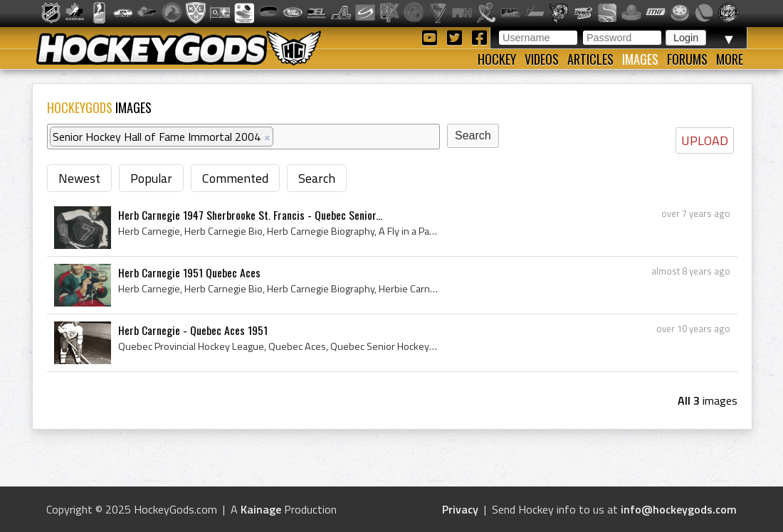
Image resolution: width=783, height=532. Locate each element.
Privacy (460, 509)
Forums (687, 59)
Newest (79, 178)
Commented (235, 178)
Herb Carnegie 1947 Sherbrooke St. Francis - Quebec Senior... (250, 215)
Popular (151, 178)
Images (640, 59)
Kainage (261, 509)
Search (317, 178)
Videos (542, 59)
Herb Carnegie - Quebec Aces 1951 (193, 330)
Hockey (497, 59)
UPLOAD (705, 140)
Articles (590, 59)
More (730, 59)
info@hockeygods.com (679, 509)
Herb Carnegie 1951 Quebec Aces (189, 272)
